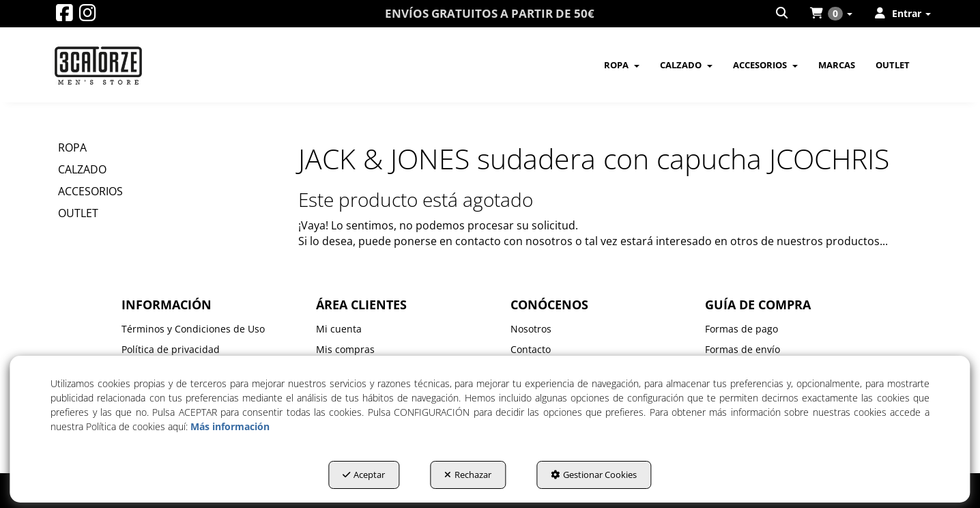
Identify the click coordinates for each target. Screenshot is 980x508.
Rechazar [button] (468, 475)
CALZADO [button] (82, 169)
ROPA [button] (72, 147)
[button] (64, 16)
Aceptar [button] (364, 475)
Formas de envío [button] (743, 349)
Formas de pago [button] (741, 329)
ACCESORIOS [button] (90, 191)
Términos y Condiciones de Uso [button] (193, 329)
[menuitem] (783, 14)
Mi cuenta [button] (339, 329)
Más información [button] (230, 426)
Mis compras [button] (345, 349)
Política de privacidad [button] (171, 349)
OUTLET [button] (78, 213)
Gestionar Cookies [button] (594, 475)
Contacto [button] (531, 349)
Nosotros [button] (531, 329)
